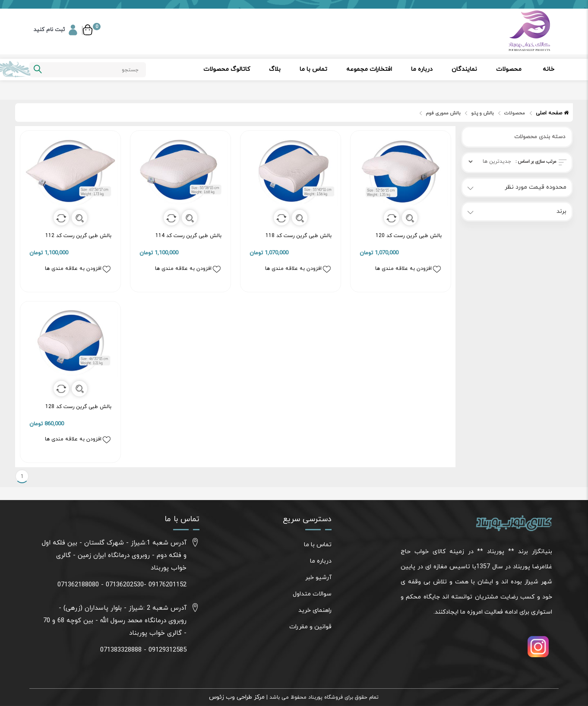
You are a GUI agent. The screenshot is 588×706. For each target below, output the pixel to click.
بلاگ (275, 69)
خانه (548, 69)
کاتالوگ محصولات (227, 69)
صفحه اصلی (552, 113)
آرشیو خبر (318, 578)
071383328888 (121, 650)
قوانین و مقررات (310, 627)
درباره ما (422, 69)
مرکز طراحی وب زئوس (237, 697)
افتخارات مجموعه (369, 69)
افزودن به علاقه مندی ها (78, 269)
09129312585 (168, 650)
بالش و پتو (482, 113)
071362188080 (78, 585)
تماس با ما (313, 69)
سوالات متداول (312, 594)
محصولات (509, 69)
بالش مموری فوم (443, 113)
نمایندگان (464, 69)
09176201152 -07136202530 (146, 585)
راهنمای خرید (315, 610)
